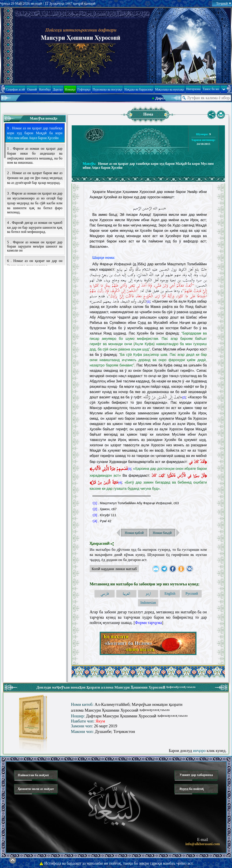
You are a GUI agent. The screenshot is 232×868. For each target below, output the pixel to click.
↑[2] (95, 509)
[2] (184, 397)
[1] (148, 302)
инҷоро (199, 751)
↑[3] (95, 515)
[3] (129, 469)
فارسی (105, 594)
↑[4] (95, 521)
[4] (120, 483)
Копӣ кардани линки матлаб (113, 569)
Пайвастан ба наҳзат (33, 775)
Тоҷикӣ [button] (224, 3)
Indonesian (148, 603)
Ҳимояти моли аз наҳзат (36, 789)
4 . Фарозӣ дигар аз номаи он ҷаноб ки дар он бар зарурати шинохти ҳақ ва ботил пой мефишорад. (35, 227)
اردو (148, 594)
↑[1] (95, 503)
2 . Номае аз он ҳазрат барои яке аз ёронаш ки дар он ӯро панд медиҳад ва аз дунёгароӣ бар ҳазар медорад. (35, 178)
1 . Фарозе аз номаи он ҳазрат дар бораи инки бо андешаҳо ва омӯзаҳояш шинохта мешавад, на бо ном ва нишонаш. (35, 155)
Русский (192, 593)
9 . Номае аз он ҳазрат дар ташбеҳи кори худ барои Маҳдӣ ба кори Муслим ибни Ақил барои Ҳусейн (35, 133)
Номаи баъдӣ (162, 533)
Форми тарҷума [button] (149, 623)
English (170, 593)
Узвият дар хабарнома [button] (196, 775)
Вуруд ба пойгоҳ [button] (191, 789)
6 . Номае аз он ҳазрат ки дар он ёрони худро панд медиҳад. (35, 263)
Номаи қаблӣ (134, 533)
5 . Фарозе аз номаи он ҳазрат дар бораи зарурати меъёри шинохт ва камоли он (35, 246)
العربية (126, 594)
